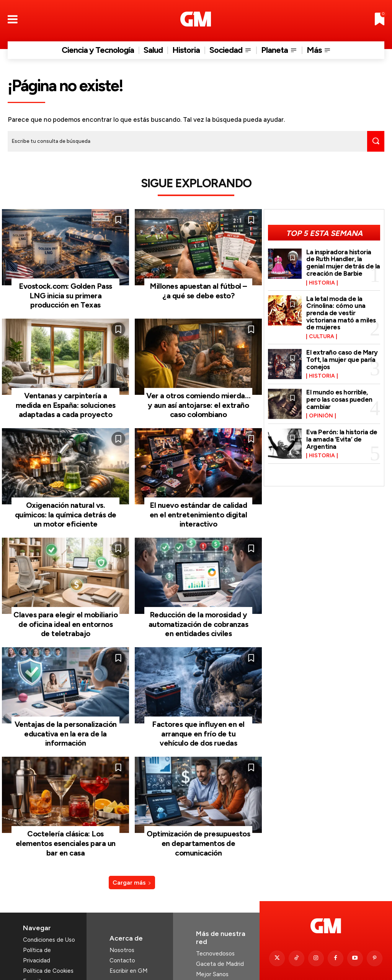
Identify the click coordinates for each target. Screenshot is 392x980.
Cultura (322, 336)
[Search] (374, 141)
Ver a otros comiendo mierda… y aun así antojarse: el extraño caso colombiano (198, 399)
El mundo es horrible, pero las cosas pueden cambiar (339, 398)
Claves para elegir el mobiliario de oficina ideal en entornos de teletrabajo (65, 611)
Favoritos (35, 951)
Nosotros (122, 920)
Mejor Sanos (212, 944)
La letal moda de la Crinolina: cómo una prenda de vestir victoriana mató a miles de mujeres (341, 312)
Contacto (122, 931)
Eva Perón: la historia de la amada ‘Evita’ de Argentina (342, 438)
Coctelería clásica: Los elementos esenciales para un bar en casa (66, 819)
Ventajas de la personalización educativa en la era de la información (65, 717)
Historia (322, 282)
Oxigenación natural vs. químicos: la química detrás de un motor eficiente (66, 505)
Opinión (321, 415)
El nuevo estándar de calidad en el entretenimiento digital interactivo (198, 505)
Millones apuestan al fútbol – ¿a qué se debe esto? (198, 289)
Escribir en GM (128, 941)
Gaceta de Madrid (220, 934)
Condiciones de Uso (49, 910)
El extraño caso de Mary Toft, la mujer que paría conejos (342, 359)
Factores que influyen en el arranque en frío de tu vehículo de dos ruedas (198, 717)
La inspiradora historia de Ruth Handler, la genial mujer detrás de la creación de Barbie (343, 262)
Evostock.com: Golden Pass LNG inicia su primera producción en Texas (66, 293)
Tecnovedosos (215, 924)
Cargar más (132, 853)
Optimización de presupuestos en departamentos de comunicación (198, 819)
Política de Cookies (48, 941)
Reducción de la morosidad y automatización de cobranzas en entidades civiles (198, 611)
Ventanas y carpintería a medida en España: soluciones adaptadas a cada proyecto (66, 399)
